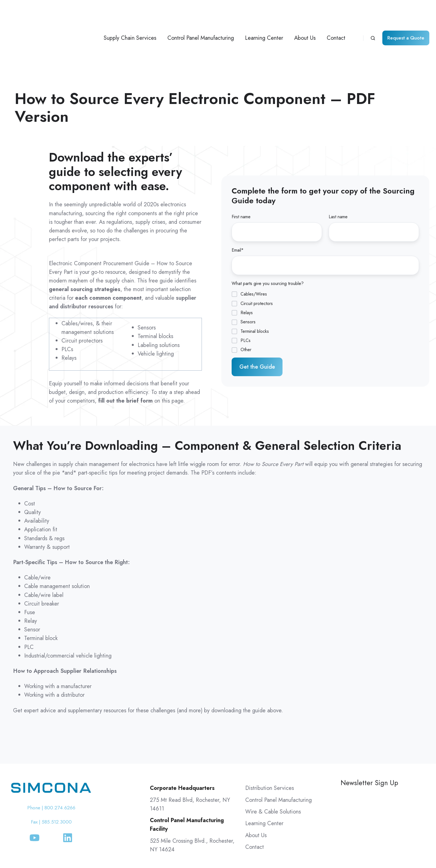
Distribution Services (270, 738)
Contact (336, 13)
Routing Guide (410, 849)
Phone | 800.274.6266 (51, 758)
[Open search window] (373, 13)
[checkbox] (325, 271)
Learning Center (264, 13)
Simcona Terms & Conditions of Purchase (302, 849)
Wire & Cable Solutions (273, 762)
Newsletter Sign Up (369, 733)
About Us (305, 13)
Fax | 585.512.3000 (51, 772)
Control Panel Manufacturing (201, 13)
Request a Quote (406, 13)
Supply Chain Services (130, 13)
